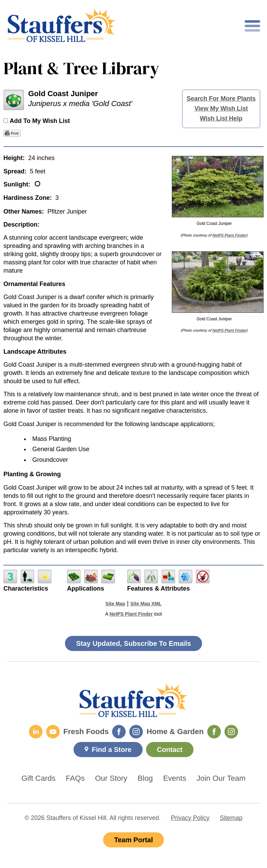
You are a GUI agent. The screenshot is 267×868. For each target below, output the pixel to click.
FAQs (75, 778)
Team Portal (133, 840)
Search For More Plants (221, 99)
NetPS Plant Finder (229, 235)
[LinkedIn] (36, 732)
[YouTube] (53, 732)
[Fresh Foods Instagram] (136, 732)
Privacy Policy (190, 818)
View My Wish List (221, 108)
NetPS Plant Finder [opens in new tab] (131, 614)
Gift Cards (38, 778)
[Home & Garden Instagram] (231, 732)
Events (175, 778)
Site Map (115, 604)
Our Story (111, 778)
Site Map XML (146, 604)
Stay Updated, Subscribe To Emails (133, 643)
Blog (145, 778)
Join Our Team (221, 778)
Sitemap (231, 818)
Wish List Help (221, 118)
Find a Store (112, 750)
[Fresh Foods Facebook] (119, 732)
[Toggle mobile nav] (252, 26)
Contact (170, 750)
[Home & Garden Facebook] (214, 732)
